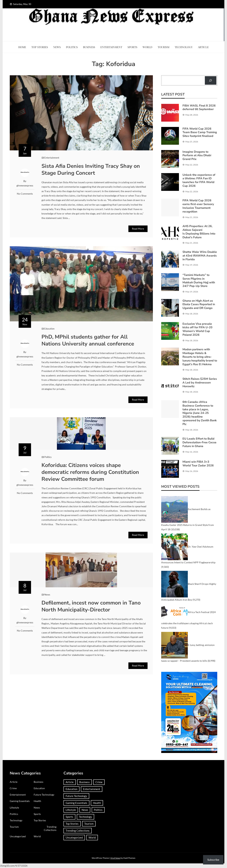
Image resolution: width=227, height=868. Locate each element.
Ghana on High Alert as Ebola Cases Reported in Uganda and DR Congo (199, 304)
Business (89, 47)
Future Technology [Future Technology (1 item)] (76, 796)
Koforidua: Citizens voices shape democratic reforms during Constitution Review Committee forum (90, 472)
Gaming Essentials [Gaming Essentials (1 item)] (76, 803)
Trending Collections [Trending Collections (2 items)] (78, 831)
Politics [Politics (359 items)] (98, 810)
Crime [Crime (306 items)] (99, 782)
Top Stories (40, 47)
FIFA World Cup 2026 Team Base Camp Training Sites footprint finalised (200, 132)
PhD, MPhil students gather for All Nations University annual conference (88, 340)
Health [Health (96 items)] (97, 803)
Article (203, 47)
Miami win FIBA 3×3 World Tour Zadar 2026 (198, 464)
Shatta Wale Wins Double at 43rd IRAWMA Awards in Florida (200, 256)
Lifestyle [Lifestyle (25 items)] (71, 810)
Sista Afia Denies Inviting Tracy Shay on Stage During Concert (91, 170)
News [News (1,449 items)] (85, 810)
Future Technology (44, 795)
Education (49, 329)
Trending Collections (50, 828)
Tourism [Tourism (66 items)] (89, 824)
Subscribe (213, 860)
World (147, 47)
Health (37, 801)
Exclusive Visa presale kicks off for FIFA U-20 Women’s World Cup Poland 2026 (197, 329)
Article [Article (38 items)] (70, 782)
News (57, 47)
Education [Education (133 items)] (71, 789)
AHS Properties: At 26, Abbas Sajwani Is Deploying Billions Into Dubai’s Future (199, 232)
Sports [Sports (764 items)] (69, 817)
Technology (184, 47)
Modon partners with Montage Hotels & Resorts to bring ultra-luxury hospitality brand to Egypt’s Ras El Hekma (200, 357)
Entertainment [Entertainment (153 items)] (92, 789)
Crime (13, 788)
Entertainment (111, 47)
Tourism (164, 47)
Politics (72, 47)
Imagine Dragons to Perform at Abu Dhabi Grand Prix (197, 156)
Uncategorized (18, 836)
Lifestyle (14, 808)
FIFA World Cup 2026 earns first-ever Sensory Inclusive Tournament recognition (198, 206)
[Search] (211, 80)
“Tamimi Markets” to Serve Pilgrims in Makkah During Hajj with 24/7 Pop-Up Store (199, 281)
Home (22, 47)
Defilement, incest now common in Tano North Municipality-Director (91, 606)
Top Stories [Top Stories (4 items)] (72, 824)
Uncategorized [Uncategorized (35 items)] (74, 837)
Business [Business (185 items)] (85, 782)
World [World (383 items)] (92, 837)
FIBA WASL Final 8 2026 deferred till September (199, 108)
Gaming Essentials (20, 801)
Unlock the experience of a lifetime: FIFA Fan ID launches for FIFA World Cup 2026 (199, 180)
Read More (138, 229)
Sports (132, 47)
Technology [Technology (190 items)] (85, 817)
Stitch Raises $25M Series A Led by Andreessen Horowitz (200, 383)
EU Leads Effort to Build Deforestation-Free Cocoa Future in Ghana (199, 442)
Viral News (115, 858)
